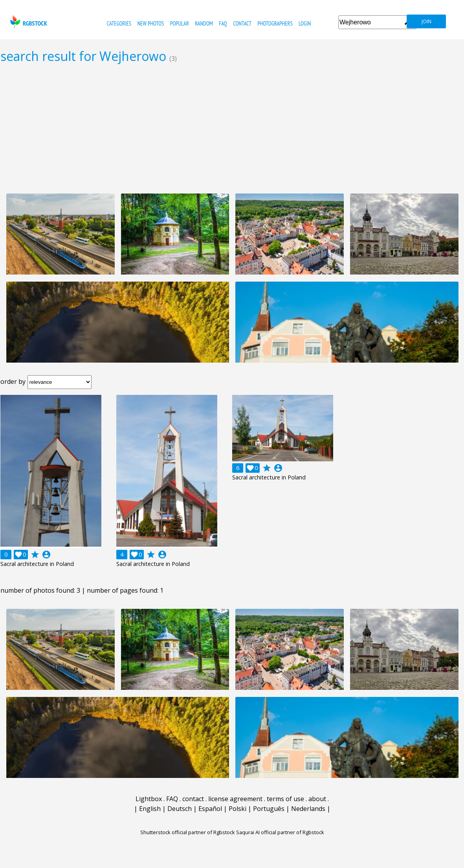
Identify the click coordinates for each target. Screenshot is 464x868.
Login (305, 23)
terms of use (285, 799)
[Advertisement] (232, 128)
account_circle (46, 555)
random (204, 23)
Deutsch (180, 809)
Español (210, 809)
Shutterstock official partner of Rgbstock (188, 832)
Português (269, 809)
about (317, 799)
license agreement (235, 799)
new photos (151, 23)
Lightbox (149, 799)
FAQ (223, 23)
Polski (238, 809)
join (426, 21)
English (150, 809)
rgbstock (28, 22)
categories (119, 23)
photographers (275, 23)
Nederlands (308, 809)
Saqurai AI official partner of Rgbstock (280, 832)
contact (242, 23)
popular (180, 23)
